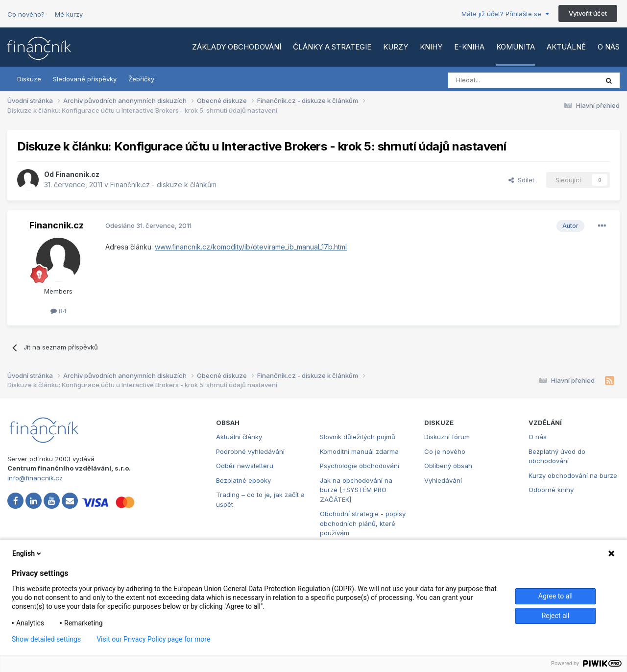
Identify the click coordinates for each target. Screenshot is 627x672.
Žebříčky (141, 79)
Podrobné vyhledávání (250, 451)
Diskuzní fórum (447, 437)
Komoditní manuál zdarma (359, 451)
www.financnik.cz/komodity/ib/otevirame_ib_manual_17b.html (251, 247)
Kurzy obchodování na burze (573, 475)
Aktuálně (566, 47)
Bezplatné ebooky (243, 480)
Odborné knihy (551, 490)
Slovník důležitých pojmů (358, 437)
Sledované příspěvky (85, 79)
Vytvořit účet (588, 13)
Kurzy (396, 47)
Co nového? (26, 14)
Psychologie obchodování (360, 466)
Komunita (516, 47)
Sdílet (521, 180)
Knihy (431, 47)
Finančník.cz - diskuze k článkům (163, 185)
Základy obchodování (237, 47)
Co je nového (445, 451)
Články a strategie (332, 47)
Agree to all (555, 596)
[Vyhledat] (496, 80)
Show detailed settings (46, 639)
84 (59, 311)
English (27, 553)
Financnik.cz (77, 174)
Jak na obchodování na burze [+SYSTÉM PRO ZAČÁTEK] (356, 490)
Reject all (556, 616)
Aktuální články (239, 437)
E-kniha (469, 47)
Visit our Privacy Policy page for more (153, 639)
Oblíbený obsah (448, 466)
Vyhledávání (443, 480)
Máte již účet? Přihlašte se (505, 14)
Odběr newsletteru (245, 466)
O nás (609, 47)
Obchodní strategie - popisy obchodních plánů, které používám (363, 523)
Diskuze (29, 79)
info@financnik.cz (35, 478)
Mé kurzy (69, 14)
